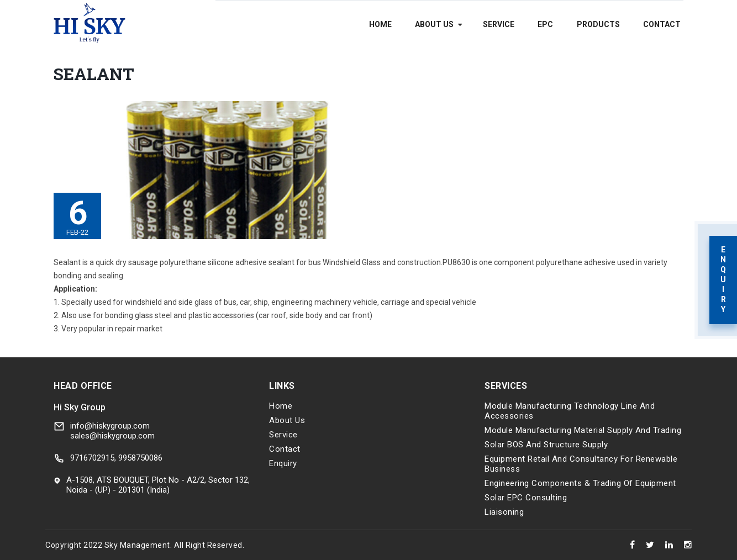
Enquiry (283, 463)
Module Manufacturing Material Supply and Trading (583, 430)
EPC (545, 24)
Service (499, 24)
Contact (662, 24)
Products (598, 24)
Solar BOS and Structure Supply (546, 445)
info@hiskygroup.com (110, 426)
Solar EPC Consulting (526, 498)
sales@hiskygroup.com (112, 436)
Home (380, 24)
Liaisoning (504, 512)
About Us (434, 24)
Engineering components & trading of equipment (580, 483)
